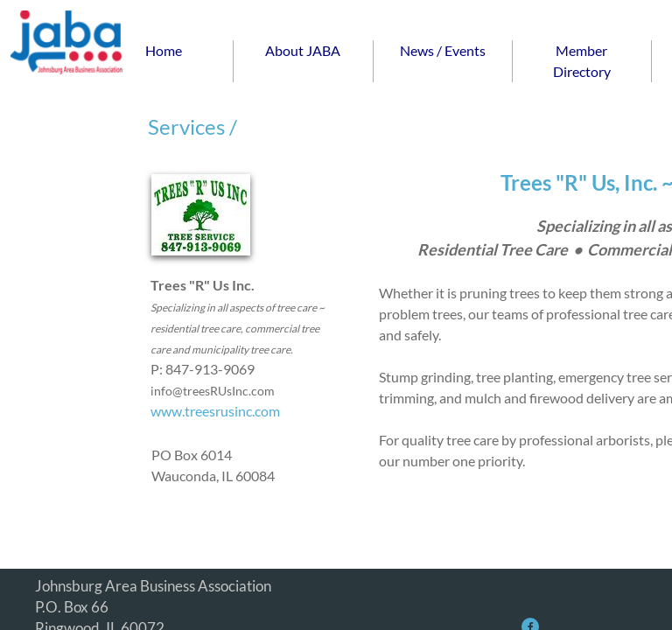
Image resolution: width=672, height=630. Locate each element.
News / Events (443, 50)
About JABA (303, 50)
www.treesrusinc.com (215, 411)
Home (164, 50)
